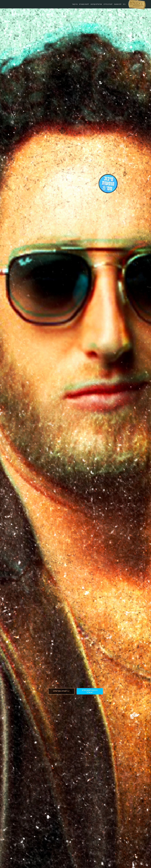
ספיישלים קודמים (96, 4)
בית (124, 4)
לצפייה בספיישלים (61, 691)
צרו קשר (75, 4)
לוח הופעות (118, 4)
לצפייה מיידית (108, 4)
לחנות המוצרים (84, 4)
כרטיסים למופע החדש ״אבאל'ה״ (90, 691)
